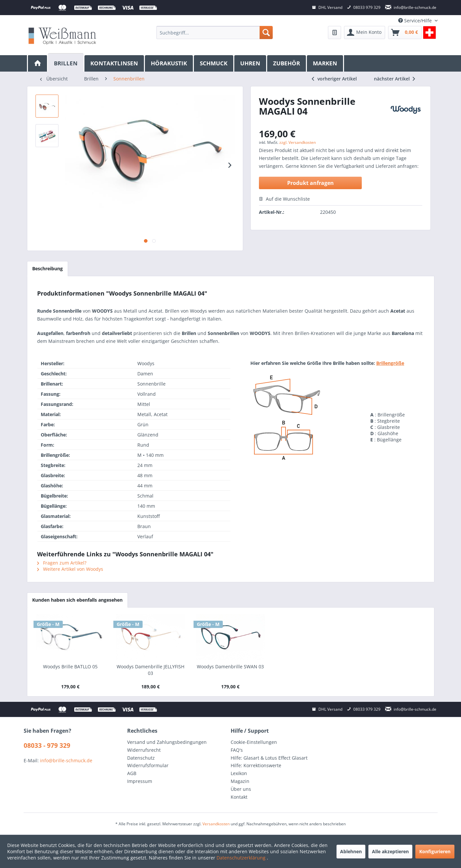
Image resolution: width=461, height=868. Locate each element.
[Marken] (325, 63)
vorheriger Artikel (334, 79)
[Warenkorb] (405, 33)
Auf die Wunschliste (284, 199)
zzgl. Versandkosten (298, 142)
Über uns (241, 789)
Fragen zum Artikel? (62, 563)
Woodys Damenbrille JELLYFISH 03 (150, 670)
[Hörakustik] (169, 63)
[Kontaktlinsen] (115, 63)
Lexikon (239, 773)
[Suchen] (266, 33)
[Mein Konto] (365, 33)
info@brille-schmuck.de (66, 760)
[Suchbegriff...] (214, 33)
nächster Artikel (394, 79)
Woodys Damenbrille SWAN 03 (230, 667)
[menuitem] (214, 33)
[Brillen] (66, 63)
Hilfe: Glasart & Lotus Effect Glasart (269, 758)
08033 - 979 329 (47, 746)
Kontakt (239, 797)
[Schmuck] (214, 63)
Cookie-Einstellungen (254, 742)
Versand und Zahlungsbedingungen (167, 742)
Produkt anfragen (311, 183)
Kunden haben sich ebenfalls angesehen (77, 600)
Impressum (140, 781)
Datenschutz (141, 758)
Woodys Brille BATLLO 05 (70, 667)
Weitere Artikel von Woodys (70, 569)
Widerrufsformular (148, 765)
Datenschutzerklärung (242, 858)
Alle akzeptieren (390, 851)
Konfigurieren (435, 851)
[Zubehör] (287, 63)
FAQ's (237, 750)
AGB (132, 773)
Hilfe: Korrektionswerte (256, 765)
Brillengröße (390, 363)
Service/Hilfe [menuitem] (416, 21)
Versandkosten (216, 824)
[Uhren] (251, 63)
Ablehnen (351, 851)
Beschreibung (47, 268)
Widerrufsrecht (144, 750)
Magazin (240, 781)
